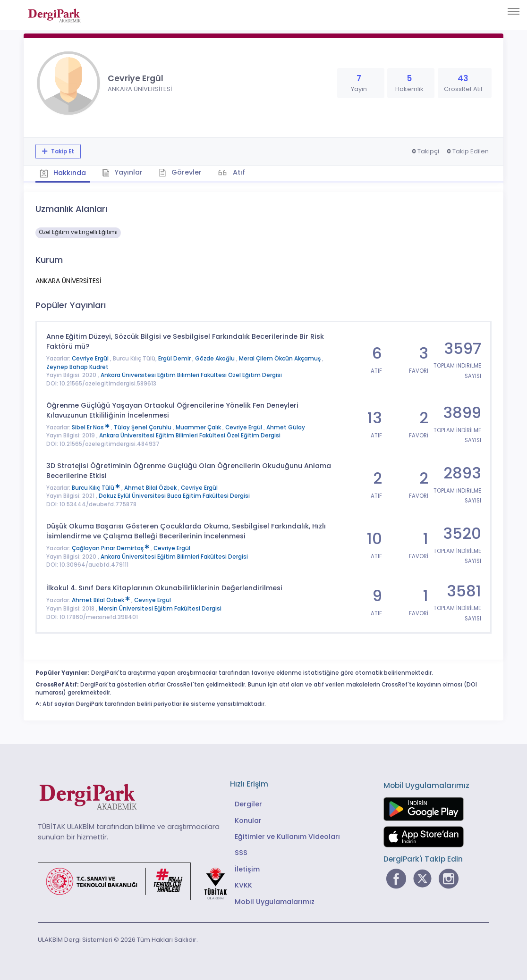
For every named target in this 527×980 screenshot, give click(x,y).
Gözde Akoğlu (216, 359)
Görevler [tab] (182, 172)
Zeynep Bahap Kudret (77, 367)
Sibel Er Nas (91, 427)
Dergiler (248, 804)
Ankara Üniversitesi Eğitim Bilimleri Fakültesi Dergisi (174, 556)
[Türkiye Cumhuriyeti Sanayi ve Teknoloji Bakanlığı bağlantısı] (138, 881)
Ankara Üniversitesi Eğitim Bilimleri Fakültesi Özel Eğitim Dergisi (191, 375)
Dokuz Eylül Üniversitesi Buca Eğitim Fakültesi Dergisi (174, 496)
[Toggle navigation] (514, 11)
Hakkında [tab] (63, 173)
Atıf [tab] (240, 172)
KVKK (243, 885)
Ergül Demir (175, 359)
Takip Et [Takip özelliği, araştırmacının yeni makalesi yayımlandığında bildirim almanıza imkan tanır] (62, 151)
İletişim (247, 869)
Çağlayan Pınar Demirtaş (111, 548)
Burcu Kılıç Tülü (97, 487)
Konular (248, 820)
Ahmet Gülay (286, 427)
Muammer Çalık (199, 427)
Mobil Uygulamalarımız (275, 901)
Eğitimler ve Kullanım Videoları (287, 836)
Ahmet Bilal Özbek (151, 487)
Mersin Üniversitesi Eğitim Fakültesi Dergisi (160, 608)
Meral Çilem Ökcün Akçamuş (280, 359)
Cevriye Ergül (91, 359)
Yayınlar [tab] (123, 172)
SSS (241, 853)
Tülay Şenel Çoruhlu (143, 427)
